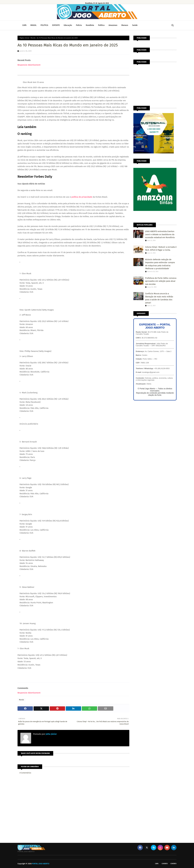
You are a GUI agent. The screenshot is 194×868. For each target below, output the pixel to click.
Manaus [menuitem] (125, 25)
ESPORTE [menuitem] (56, 25)
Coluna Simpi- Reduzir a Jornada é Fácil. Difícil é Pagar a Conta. (161, 249)
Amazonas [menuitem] (113, 25)
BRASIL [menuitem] (33, 25)
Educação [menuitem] (68, 25)
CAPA (157, 864)
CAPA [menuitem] (24, 25)
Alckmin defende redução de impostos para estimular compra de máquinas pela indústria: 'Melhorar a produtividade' (160, 264)
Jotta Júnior (51, 734)
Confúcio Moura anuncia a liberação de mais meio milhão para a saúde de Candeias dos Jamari (159, 298)
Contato (165, 864)
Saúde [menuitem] (135, 25)
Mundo (33, 38)
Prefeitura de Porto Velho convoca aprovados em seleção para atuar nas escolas (161, 281)
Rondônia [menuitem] (90, 25)
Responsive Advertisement (29, 65)
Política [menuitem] (101, 25)
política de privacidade (82, 197)
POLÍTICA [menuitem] (44, 25)
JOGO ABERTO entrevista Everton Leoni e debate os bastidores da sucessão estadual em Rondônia (160, 234)
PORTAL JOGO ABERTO (41, 864)
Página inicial (24, 38)
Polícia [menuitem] (79, 25)
